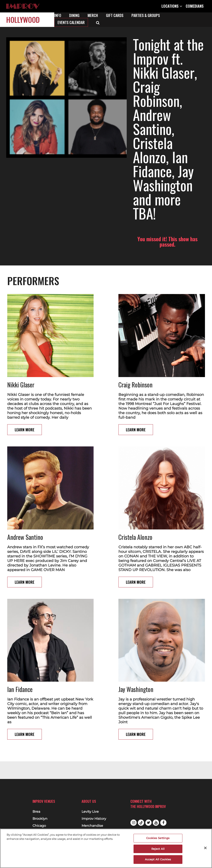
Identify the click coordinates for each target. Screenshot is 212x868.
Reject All (158, 849)
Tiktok (141, 823)
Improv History (94, 819)
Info (58, 15)
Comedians (195, 6)
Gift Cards (115, 15)
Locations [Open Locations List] (172, 6)
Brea (36, 812)
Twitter (148, 823)
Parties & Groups (146, 15)
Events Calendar (71, 22)
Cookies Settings (158, 838)
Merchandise (92, 826)
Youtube (156, 823)
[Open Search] (98, 22)
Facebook (163, 823)
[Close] (205, 848)
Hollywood (23, 20)
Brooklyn (40, 819)
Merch (93, 15)
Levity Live (90, 812)
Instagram (134, 823)
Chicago (39, 826)
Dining (74, 15)
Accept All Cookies (158, 859)
